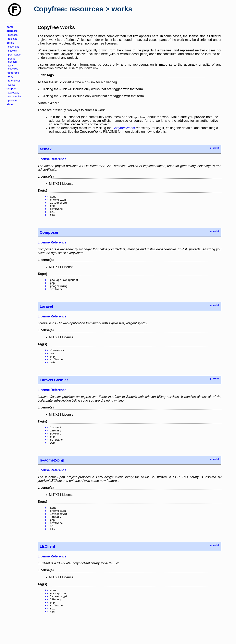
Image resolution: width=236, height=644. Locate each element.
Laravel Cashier (54, 390)
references (14, 81)
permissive (14, 55)
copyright (13, 47)
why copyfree (13, 67)
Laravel (46, 313)
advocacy (14, 93)
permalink (215, 148)
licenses (13, 35)
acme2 (46, 149)
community (14, 96)
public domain (12, 60)
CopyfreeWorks (124, 128)
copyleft (13, 51)
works (11, 85)
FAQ (11, 77)
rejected (13, 39)
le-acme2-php (52, 474)
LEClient (47, 565)
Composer (49, 237)
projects (13, 100)
